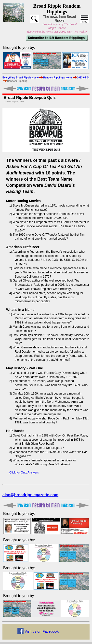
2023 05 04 (83, 78)
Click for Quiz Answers (24, 473)
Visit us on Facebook (42, 631)
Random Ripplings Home (58, 78)
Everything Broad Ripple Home (20, 78)
